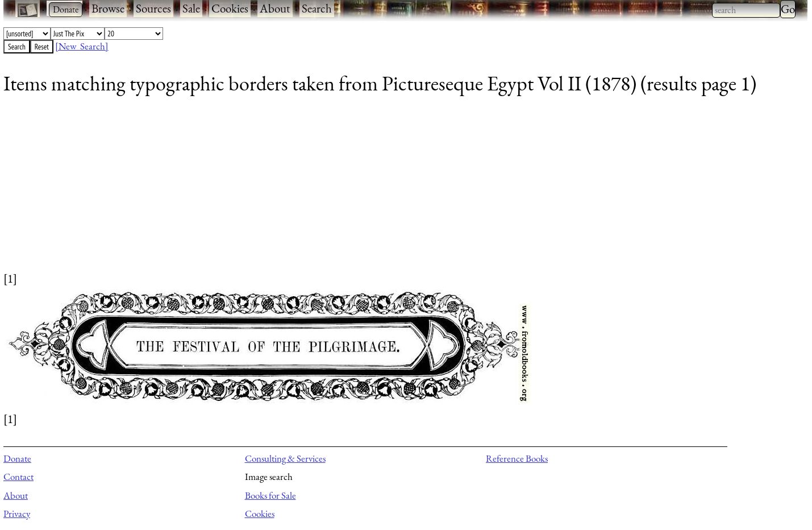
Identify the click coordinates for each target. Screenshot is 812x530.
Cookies (230, 8)
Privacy (17, 514)
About (275, 8)
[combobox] (746, 10)
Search (317, 8)
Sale (191, 8)
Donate (17, 458)
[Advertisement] (344, 191)
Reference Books (517, 458)
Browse (108, 8)
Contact (18, 477)
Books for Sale (270, 495)
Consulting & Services (285, 458)
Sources (153, 8)
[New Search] (82, 46)
